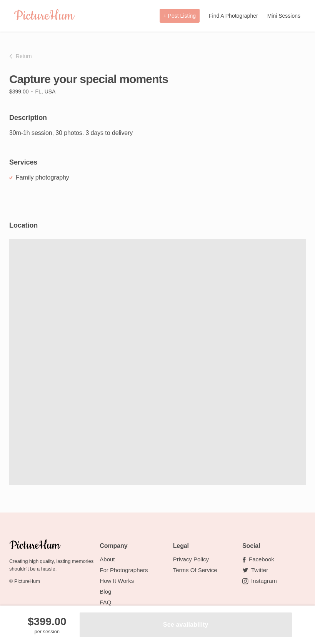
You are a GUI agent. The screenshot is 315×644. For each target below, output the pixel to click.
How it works (117, 581)
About (107, 559)
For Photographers (124, 570)
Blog (105, 592)
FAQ (105, 602)
